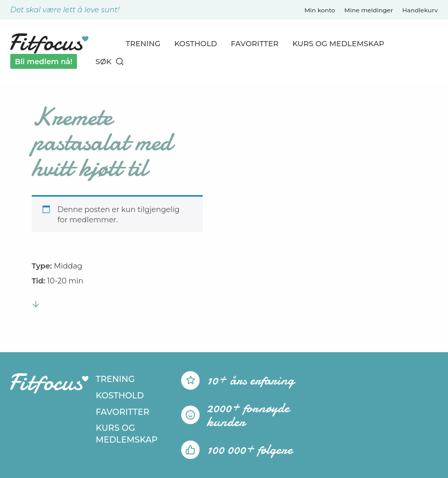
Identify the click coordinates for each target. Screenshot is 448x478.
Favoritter (255, 44)
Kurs (338, 44)
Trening (143, 44)
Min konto (320, 10)
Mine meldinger (369, 10)
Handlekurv (420, 10)
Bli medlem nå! (44, 62)
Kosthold (196, 44)
